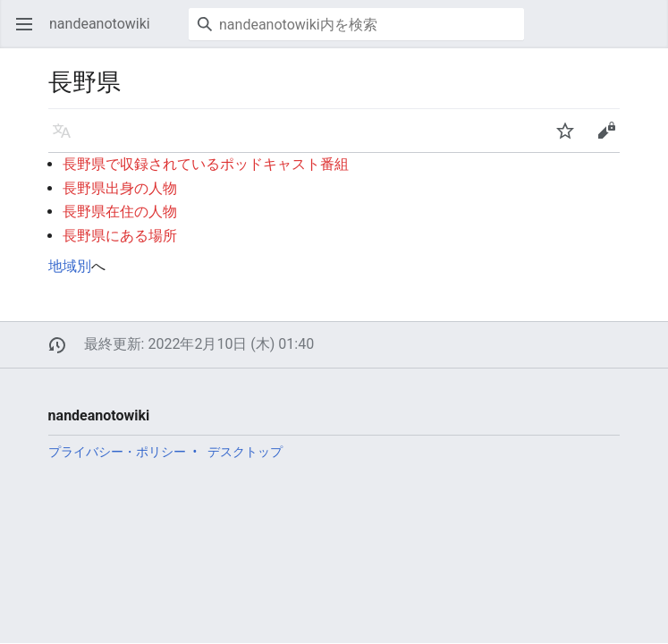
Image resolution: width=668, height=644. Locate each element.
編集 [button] (612, 139)
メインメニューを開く (30, 33)
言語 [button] (67, 139)
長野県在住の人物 (120, 212)
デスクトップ (245, 452)
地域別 (70, 266)
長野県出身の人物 (120, 188)
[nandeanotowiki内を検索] (356, 24)
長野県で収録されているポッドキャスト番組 (206, 164)
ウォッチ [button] (571, 139)
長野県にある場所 (120, 236)
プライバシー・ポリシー (117, 452)
